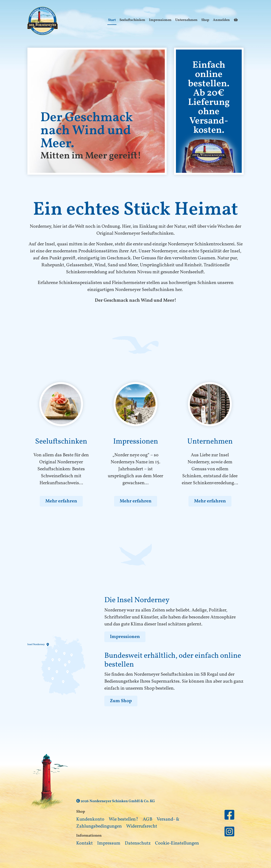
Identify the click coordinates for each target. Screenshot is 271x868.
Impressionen (160, 20)
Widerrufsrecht (142, 826)
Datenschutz (138, 843)
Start (112, 20)
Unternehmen (186, 20)
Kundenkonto (90, 819)
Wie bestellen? (124, 819)
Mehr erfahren (61, 501)
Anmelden (221, 20)
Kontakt (84, 843)
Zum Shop (121, 701)
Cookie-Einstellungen (177, 843)
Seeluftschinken (132, 20)
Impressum (109, 843)
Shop (205, 20)
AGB (147, 819)
